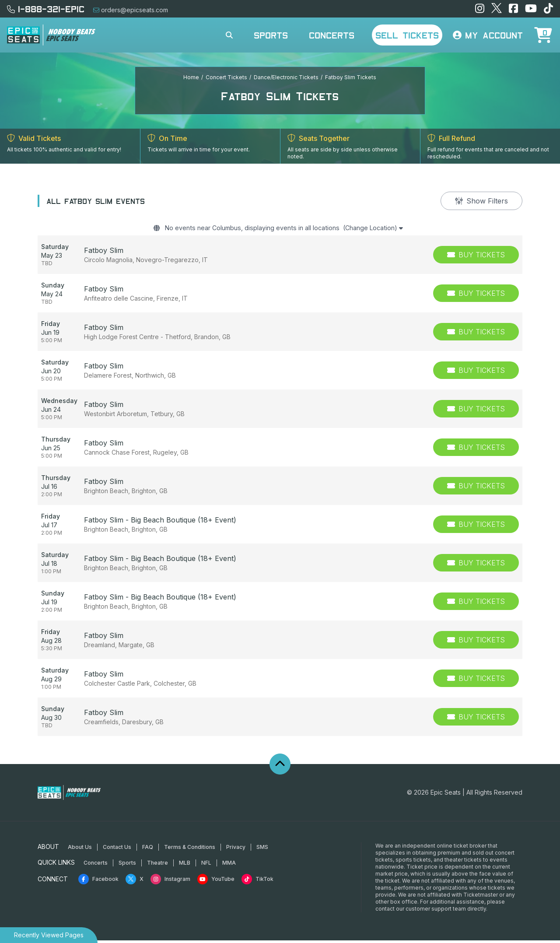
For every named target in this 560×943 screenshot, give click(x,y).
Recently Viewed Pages (49, 935)
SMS (262, 850)
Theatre (157, 865)
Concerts (332, 35)
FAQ (148, 850)
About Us (80, 850)
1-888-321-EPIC (46, 9)
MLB (185, 865)
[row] (280, 257)
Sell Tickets (407, 35)
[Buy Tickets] (476, 257)
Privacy (236, 850)
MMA (229, 865)
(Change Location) (385, 229)
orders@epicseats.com (131, 10)
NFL (206, 865)
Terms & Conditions (190, 850)
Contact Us (117, 850)
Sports (271, 35)
